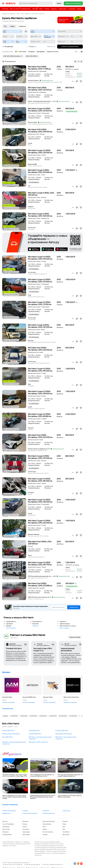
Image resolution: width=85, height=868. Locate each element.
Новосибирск (47, 824)
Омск (44, 827)
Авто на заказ (15, 9)
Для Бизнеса (7, 813)
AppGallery (62, 249)
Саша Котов (66, 811)
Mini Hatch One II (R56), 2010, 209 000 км (40, 543)
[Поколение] (70, 31)
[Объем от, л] (63, 36)
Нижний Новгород (49, 821)
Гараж (79, 9)
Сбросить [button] (51, 47)
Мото (41, 9)
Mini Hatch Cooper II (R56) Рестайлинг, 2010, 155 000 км (40, 326)
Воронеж (6, 832)
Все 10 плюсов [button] (11, 628)
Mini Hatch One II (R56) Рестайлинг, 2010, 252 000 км (40, 436)
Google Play (48, 249)
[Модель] (43, 31)
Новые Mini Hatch (34, 731)
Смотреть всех (8, 709)
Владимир (6, 827)
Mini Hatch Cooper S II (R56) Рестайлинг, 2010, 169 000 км (40, 392)
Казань (25, 824)
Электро (35, 9)
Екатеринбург (7, 835)
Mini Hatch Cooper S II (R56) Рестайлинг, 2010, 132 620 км (40, 110)
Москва (5, 821)
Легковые (5, 9)
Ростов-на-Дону (48, 832)
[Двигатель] (36, 36)
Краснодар (26, 832)
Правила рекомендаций (32, 864)
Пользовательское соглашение (12, 864)
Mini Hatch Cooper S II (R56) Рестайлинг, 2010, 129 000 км (40, 152)
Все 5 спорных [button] (64, 628)
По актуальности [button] (9, 61)
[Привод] (49, 36)
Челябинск (66, 832)
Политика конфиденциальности (52, 864)
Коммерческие (25, 9)
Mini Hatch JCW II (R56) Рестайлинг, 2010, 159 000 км (40, 131)
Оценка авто (63, 9)
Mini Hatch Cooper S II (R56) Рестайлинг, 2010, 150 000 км (40, 258)
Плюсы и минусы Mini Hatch (11, 734)
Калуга (25, 827)
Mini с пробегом (26, 14)
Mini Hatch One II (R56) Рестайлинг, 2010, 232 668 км (40, 585)
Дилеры (6, 672)
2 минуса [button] (35, 626)
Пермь (45, 829)
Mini (18, 14)
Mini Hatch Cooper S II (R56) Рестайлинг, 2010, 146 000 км (40, 501)
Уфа (64, 829)
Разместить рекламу (9, 811)
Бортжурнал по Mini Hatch (64, 734)
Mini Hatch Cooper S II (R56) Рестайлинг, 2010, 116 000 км (40, 281)
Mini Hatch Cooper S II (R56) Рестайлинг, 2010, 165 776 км (40, 564)
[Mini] (13, 31)
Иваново (25, 821)
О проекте (46, 811)
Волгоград (6, 829)
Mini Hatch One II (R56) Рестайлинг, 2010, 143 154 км (40, 89)
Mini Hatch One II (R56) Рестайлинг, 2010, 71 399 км (39, 68)
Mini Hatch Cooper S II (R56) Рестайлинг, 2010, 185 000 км (40, 480)
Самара (45, 835)
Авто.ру (11, 3)
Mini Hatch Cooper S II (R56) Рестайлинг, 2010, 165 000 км (40, 370)
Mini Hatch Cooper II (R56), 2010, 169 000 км (41, 194)
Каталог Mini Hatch (8, 731)
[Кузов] (8, 36)
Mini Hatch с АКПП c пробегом (38, 742)
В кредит (6, 716)
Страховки (72, 9)
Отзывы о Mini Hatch (62, 731)
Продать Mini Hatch (35, 734)
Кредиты (54, 9)
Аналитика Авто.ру (49, 813)
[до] (76, 36)
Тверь (64, 824)
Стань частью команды (30, 813)
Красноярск (26, 835)
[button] (82, 52)
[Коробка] (22, 36)
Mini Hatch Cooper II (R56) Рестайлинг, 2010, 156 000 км (40, 215)
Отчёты (47, 9)
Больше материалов (10, 805)
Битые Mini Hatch (8, 737)
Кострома (26, 829)
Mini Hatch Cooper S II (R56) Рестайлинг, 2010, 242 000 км (40, 522)
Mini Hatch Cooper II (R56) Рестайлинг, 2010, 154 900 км (40, 171)
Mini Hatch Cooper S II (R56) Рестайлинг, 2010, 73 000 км (40, 303)
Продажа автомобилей (9, 14)
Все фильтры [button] (8, 47)
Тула (64, 827)
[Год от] (9, 42)
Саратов (65, 821)
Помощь (25, 811)
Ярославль (66, 835)
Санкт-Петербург (8, 824)
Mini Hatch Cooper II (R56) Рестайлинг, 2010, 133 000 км (40, 457)
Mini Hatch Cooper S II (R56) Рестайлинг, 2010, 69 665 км (40, 415)
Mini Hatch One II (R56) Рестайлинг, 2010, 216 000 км (40, 349)
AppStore (34, 249)
